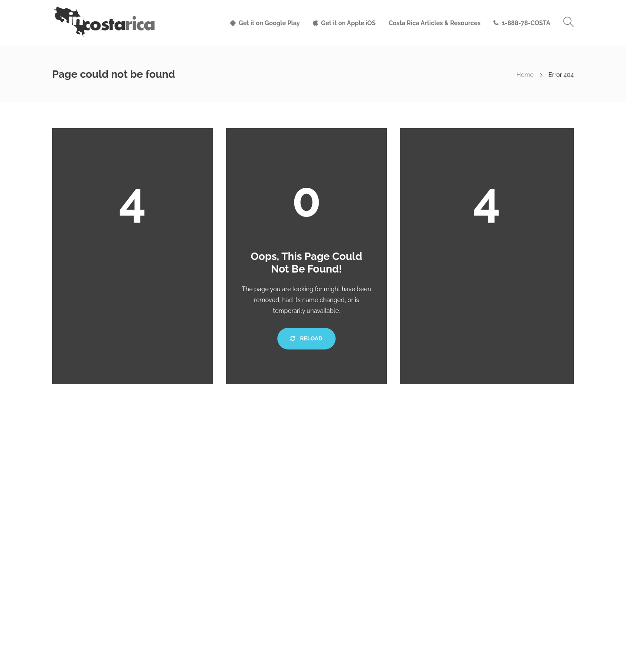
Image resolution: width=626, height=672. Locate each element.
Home (525, 75)
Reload (306, 338)
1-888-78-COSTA (526, 23)
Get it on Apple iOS (348, 23)
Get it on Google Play (269, 23)
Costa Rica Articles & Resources (435, 23)
